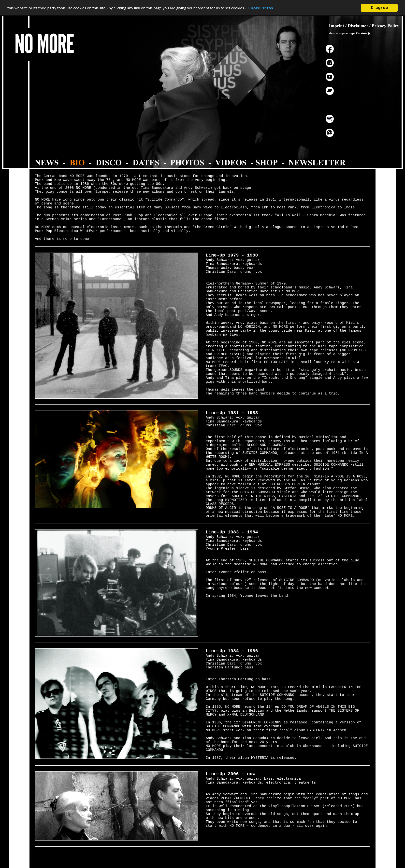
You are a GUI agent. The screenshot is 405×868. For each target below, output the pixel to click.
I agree (379, 8)
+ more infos (260, 8)
